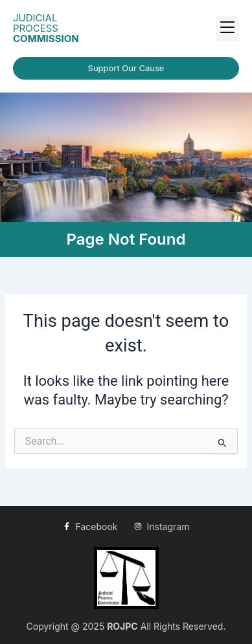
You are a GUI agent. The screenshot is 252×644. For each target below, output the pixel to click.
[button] (227, 28)
